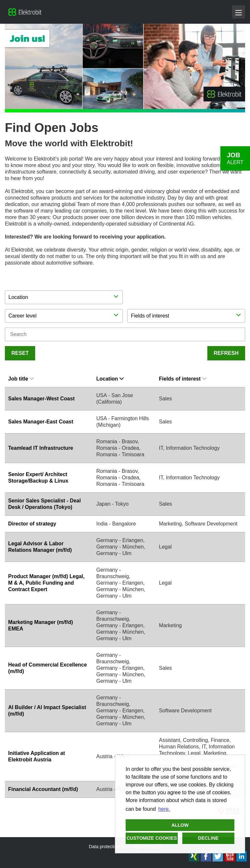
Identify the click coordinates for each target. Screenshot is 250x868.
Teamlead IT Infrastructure (41, 448)
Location (110, 379)
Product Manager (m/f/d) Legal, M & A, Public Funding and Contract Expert (46, 583)
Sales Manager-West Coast (41, 399)
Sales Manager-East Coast (41, 422)
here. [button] (164, 809)
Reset (20, 353)
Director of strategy (32, 524)
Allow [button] (180, 825)
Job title (21, 379)
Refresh (226, 353)
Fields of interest (183, 379)
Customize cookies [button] (152, 838)
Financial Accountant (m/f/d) (43, 789)
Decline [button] (208, 838)
